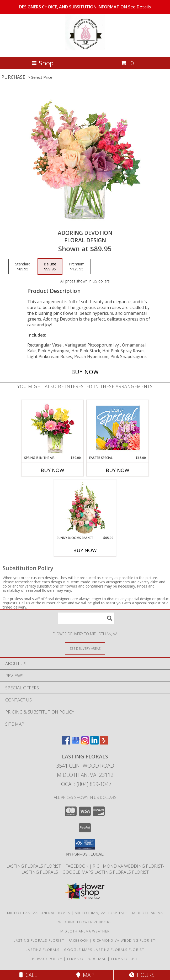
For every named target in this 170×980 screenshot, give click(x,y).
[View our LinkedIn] (94, 743)
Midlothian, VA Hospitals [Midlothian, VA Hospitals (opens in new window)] (101, 913)
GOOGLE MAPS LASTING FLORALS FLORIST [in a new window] (106, 872)
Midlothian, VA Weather (85, 931)
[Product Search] (86, 618)
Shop (42, 63)
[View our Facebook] (66, 743)
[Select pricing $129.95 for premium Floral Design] (77, 267)
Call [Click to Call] (28, 975)
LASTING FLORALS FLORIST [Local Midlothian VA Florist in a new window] (34, 866)
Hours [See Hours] (142, 975)
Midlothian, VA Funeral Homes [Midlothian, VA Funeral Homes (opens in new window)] (39, 913)
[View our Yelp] (104, 743)
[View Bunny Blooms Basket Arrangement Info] (85, 508)
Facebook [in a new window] (77, 866)
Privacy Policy (47, 959)
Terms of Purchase (86, 959)
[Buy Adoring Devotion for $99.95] (85, 372)
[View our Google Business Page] (76, 743)
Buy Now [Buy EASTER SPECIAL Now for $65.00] (118, 470)
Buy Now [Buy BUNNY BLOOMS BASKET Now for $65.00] (85, 550)
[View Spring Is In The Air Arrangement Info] (53, 428)
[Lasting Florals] (85, 49)
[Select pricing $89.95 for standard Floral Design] (23, 267)
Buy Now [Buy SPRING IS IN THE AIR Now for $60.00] (52, 470)
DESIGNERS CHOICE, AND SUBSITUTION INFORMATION (85, 7)
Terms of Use (124, 959)
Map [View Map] (85, 975)
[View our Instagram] (85, 743)
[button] (85, 844)
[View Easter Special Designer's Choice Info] (118, 428)
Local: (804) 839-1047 (85, 784)
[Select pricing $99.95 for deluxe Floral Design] (50, 267)
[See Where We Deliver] (85, 648)
